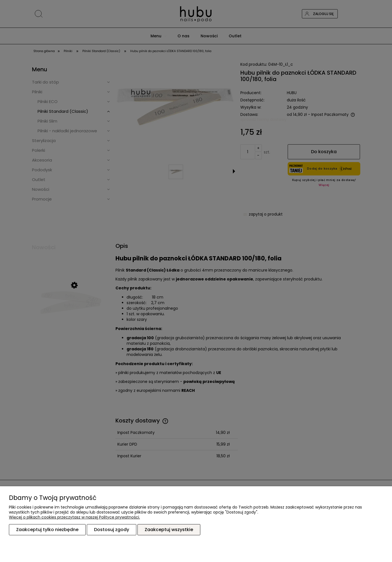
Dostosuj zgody (112, 530)
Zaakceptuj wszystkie (169, 530)
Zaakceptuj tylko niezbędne (47, 530)
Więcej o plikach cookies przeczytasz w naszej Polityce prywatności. (74, 517)
